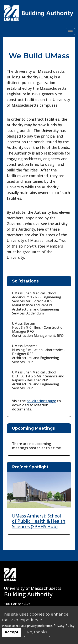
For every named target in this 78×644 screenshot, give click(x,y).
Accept (12, 632)
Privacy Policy (64, 626)
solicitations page (41, 401)
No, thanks (37, 632)
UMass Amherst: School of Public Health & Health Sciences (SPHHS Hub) (39, 521)
